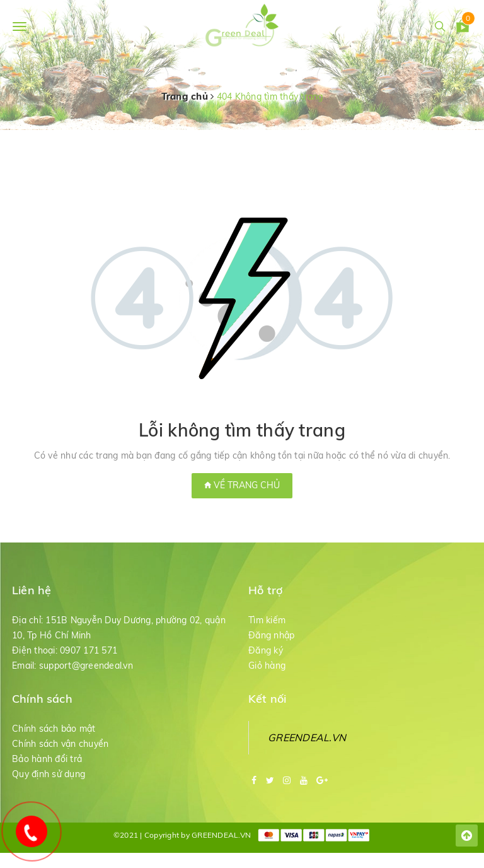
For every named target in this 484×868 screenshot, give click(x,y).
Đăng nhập (271, 635)
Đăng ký (266, 650)
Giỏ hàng (267, 666)
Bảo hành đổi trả (47, 759)
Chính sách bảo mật (54, 729)
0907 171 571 (89, 650)
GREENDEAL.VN (307, 737)
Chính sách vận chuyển (60, 744)
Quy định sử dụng (49, 774)
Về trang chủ (242, 485)
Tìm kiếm (267, 620)
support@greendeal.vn (86, 666)
